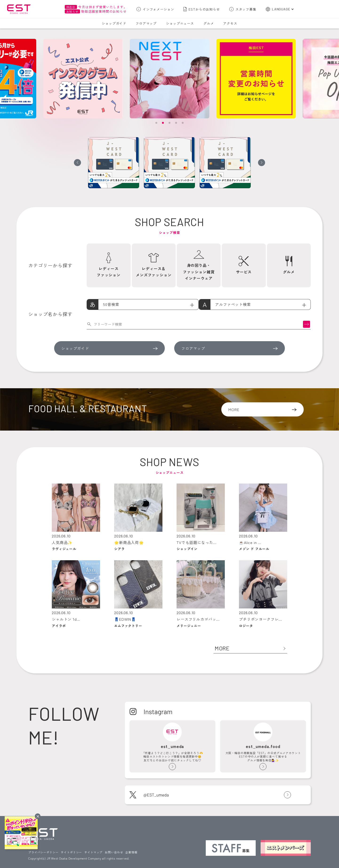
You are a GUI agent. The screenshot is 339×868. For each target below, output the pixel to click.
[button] (156, 123)
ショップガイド (114, 23)
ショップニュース (180, 23)
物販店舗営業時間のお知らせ (96, 11)
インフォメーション (158, 9)
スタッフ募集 (246, 9)
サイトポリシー (71, 852)
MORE (234, 409)
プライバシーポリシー (43, 852)
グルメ (209, 23)
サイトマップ (93, 852)
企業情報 (131, 852)
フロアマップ (146, 23)
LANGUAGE (281, 9)
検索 (307, 324)
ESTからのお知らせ (204, 9)
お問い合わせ (114, 852)
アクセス (230, 23)
